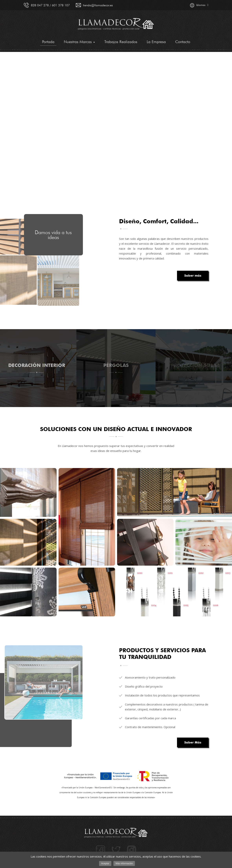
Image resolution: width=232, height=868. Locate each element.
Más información (124, 863)
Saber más (193, 276)
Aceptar (105, 863)
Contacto (183, 42)
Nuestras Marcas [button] (79, 42)
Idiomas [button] (199, 5)
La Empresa (156, 42)
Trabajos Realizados (121, 42)
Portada (48, 42)
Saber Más (193, 742)
